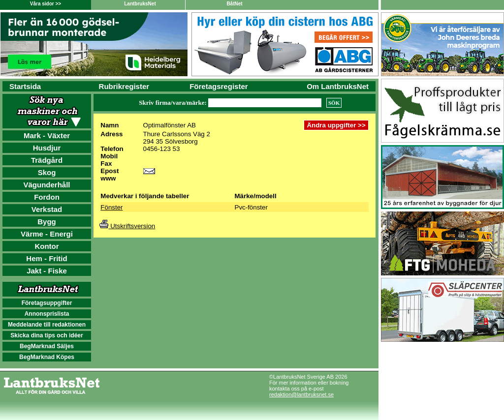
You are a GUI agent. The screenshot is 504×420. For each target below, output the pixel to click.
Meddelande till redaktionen (47, 325)
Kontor (47, 246)
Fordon (47, 197)
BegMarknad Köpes (47, 357)
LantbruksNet (140, 4)
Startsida (25, 86)
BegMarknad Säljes (47, 346)
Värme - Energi (47, 234)
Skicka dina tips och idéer (47, 335)
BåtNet (234, 4)
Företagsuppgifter (47, 303)
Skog (47, 172)
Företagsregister (219, 86)
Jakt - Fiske (47, 271)
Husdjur (47, 148)
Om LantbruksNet (338, 86)
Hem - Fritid (47, 258)
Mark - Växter (47, 135)
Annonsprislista (47, 314)
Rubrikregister (124, 86)
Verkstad (47, 209)
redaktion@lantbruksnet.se (301, 394)
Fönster (111, 207)
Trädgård (47, 160)
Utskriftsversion (127, 226)
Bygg (47, 222)
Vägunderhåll (47, 185)
